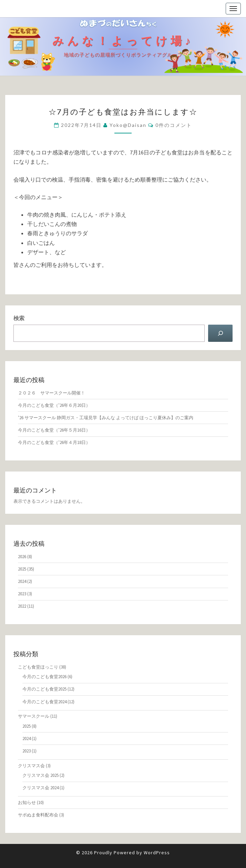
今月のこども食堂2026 (44, 677)
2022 (22, 606)
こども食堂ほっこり (38, 667)
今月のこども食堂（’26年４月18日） (54, 442)
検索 (19, 318)
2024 (22, 581)
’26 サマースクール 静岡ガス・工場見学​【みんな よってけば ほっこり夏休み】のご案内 (106, 418)
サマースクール (34, 716)
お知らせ (27, 802)
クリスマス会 (31, 766)
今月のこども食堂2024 (44, 702)
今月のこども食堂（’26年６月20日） (54, 405)
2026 (22, 557)
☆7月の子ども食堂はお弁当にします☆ (123, 112)
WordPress (157, 853)
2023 (22, 594)
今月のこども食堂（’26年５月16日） (54, 430)
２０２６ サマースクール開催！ (52, 393)
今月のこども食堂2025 (44, 689)
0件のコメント (174, 125)
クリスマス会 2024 (40, 788)
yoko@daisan (128, 125)
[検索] (220, 333)
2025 (22, 569)
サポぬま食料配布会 (38, 815)
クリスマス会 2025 (40, 775)
